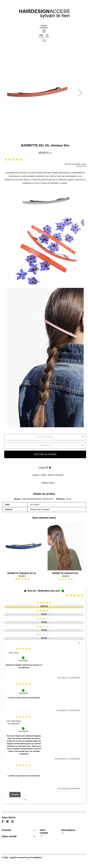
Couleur (41, 437)
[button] (81, 93)
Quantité (44, 445)
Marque (17, 499)
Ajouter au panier (45, 454)
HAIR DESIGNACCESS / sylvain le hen (38, 499)
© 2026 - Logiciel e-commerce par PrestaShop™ (22, 857)
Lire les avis (81, 166)
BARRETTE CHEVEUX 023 (65, 573)
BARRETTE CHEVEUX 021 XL (22, 573)
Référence (61, 499)
